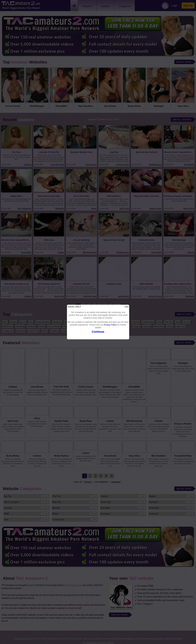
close (126, 307)
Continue (98, 332)
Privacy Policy (110, 325)
